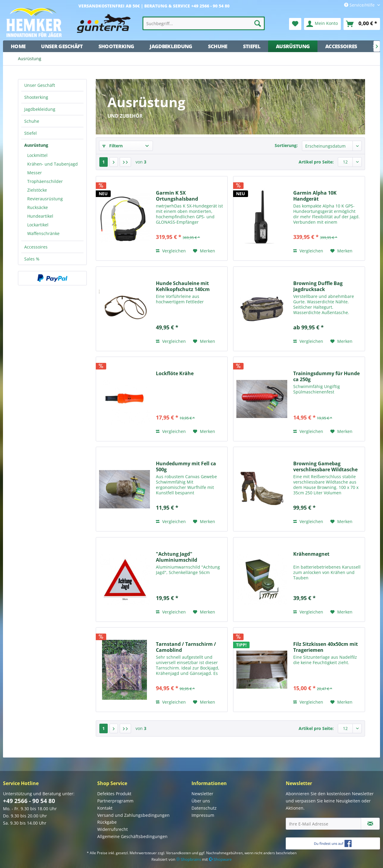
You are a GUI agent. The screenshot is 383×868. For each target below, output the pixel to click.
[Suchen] (258, 23)
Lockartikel (38, 225)
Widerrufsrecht (113, 829)
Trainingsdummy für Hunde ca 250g (326, 376)
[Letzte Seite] (125, 162)
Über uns (201, 801)
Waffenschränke (43, 233)
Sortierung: (286, 145)
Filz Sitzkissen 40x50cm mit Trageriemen (326, 647)
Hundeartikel (40, 216)
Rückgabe (107, 822)
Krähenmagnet (311, 554)
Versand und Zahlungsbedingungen (133, 815)
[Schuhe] (218, 46)
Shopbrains (189, 859)
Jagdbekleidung (40, 109)
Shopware (220, 859)
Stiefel (31, 133)
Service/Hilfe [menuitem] (360, 5)
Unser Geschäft (40, 85)
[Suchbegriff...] (204, 23)
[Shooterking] (116, 46)
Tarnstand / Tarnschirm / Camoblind (186, 647)
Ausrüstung (36, 145)
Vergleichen (171, 251)
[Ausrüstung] (293, 46)
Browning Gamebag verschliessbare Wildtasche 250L (325, 466)
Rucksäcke (38, 207)
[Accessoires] (341, 46)
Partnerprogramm (115, 801)
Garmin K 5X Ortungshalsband (177, 196)
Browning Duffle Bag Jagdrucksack (318, 286)
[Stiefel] (252, 46)
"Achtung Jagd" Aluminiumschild (177, 557)
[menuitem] (204, 23)
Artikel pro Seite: (316, 162)
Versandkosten (178, 853)
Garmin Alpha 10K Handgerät (315, 196)
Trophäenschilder (45, 181)
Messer (35, 173)
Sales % (32, 259)
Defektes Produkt (114, 794)
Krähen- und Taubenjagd (53, 164)
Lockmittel (37, 155)
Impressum (203, 815)
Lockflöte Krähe (175, 374)
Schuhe (32, 121)
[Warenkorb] (362, 24)
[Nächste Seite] (114, 162)
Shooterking (36, 97)
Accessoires (36, 247)
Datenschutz (204, 808)
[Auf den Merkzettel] (204, 251)
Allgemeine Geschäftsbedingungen (132, 836)
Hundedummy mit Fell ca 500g (186, 466)
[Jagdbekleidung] (171, 46)
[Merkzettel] (295, 24)
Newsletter (202, 794)
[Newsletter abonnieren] (370, 824)
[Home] (18, 46)
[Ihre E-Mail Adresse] (323, 824)
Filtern (113, 146)
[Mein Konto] (322, 24)
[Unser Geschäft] (62, 46)
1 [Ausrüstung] (104, 162)
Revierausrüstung (45, 199)
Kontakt (105, 808)
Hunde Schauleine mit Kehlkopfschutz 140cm (183, 286)
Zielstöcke (37, 190)
